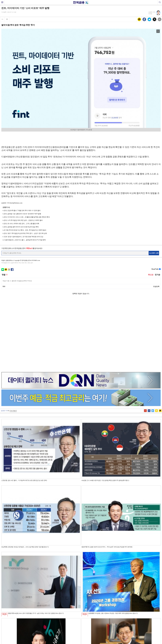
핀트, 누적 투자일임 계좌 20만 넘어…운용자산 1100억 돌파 (23, 220)
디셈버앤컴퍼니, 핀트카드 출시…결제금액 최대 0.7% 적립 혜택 (25, 240)
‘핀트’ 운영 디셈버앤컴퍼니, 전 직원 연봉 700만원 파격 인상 (23, 237)
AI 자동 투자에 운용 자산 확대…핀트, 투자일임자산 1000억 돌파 (25, 230)
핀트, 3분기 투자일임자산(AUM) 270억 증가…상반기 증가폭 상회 (25, 233)
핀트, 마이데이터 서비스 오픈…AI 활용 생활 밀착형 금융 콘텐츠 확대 (27, 217)
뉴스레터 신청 (154, 253)
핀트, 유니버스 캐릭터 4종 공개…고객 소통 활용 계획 (21, 224)
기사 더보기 (13, 339)
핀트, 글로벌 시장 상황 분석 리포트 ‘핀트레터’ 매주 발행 (22, 214)
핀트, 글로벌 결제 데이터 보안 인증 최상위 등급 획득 (21, 227)
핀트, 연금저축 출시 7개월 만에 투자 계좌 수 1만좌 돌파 (22, 211)
